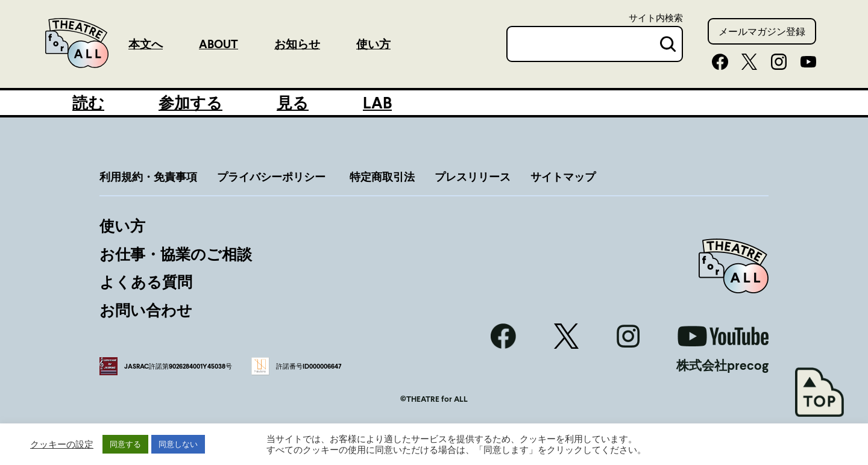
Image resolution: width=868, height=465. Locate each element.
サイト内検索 (656, 17)
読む (88, 102)
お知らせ (297, 44)
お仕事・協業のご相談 (176, 254)
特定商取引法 (382, 176)
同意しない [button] (178, 444)
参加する (190, 102)
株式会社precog (722, 365)
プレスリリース (473, 176)
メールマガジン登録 (762, 31)
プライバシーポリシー (271, 176)
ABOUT (219, 44)
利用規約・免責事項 (148, 176)
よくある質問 (146, 281)
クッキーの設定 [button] (62, 444)
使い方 (373, 44)
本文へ (146, 44)
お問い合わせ (146, 310)
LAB (377, 102)
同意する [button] (125, 444)
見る (293, 102)
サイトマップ (563, 176)
